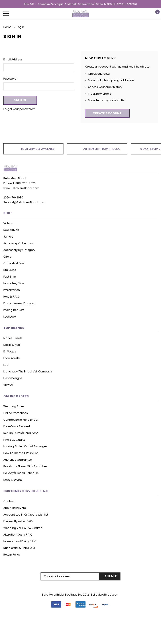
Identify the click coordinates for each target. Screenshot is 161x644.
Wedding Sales (14, 406)
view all (8, 385)
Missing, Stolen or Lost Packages (25, 446)
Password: (10, 78)
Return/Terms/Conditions (21, 433)
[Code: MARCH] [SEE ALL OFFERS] (116, 4)
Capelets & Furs (14, 263)
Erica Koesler (12, 358)
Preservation (12, 290)
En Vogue (10, 351)
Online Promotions (16, 413)
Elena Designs (13, 378)
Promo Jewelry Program (19, 303)
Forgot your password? (19, 109)
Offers (7, 257)
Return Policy (12, 555)
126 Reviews (80, 636)
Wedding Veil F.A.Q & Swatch (23, 528)
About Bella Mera (15, 508)
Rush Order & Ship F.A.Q (19, 548)
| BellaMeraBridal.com (104, 595)
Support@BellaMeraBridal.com (24, 202)
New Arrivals (11, 230)
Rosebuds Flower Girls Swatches (25, 466)
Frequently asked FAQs (18, 521)
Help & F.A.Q (11, 297)
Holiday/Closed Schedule (21, 473)
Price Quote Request (17, 426)
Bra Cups (10, 270)
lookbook (10, 317)
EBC (6, 365)
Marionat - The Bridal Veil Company (28, 371)
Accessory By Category (19, 250)
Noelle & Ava (12, 345)
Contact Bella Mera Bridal (21, 420)
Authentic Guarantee (17, 460)
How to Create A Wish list (20, 453)
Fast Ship (10, 277)
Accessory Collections (18, 243)
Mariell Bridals (13, 338)
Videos (8, 223)
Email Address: (13, 59)
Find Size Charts (14, 440)
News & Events (13, 480)
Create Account (107, 113)
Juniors (8, 237)
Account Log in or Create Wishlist (26, 515)
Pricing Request (14, 310)
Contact (9, 501)
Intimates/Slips (14, 283)
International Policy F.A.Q (20, 541)
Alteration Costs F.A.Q (18, 535)
